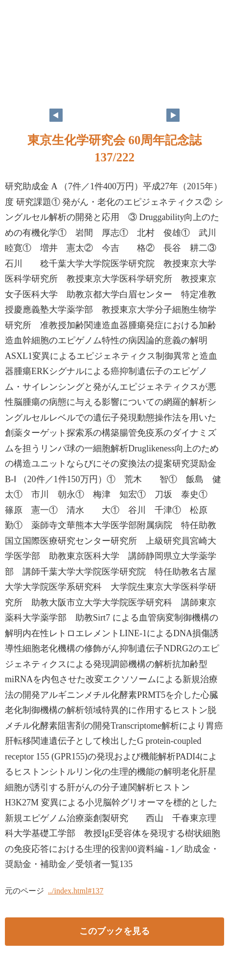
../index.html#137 (76, 891)
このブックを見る (114, 931)
